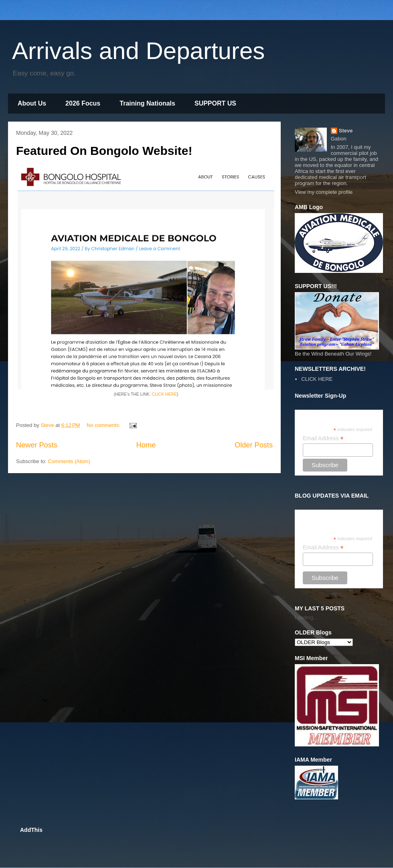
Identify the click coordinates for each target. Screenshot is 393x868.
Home (146, 445)
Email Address (323, 438)
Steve (346, 131)
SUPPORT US (215, 103)
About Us (32, 103)
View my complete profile (324, 192)
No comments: (104, 425)
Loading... (306, 617)
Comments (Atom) (69, 461)
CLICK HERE (164, 394)
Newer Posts (37, 445)
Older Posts (254, 445)
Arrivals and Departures (138, 51)
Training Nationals (147, 103)
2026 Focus (83, 103)
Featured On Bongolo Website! (104, 151)
